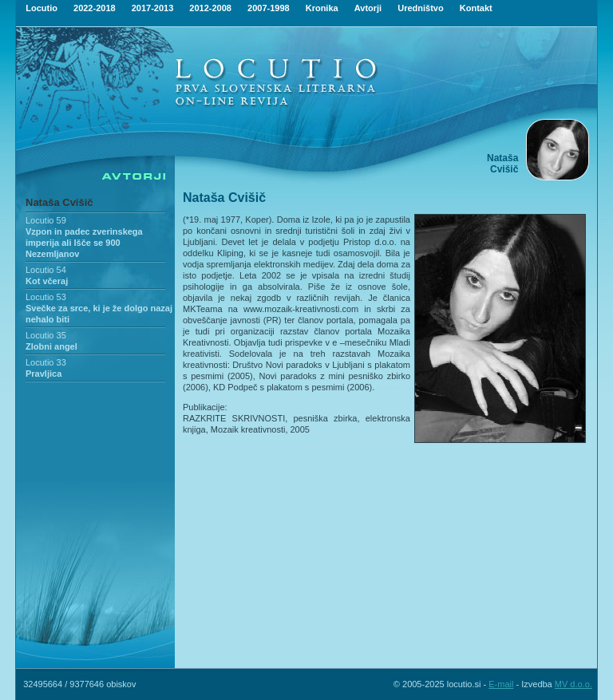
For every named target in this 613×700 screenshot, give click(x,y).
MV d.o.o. (573, 684)
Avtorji (368, 8)
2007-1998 (269, 8)
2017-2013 (153, 8)
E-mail (501, 684)
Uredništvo (420, 8)
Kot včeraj (47, 281)
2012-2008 (210, 8)
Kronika (322, 8)
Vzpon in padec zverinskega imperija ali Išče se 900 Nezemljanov (84, 243)
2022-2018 (95, 8)
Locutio (42, 8)
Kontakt (476, 8)
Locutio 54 (46, 270)
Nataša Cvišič (59, 202)
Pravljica (44, 374)
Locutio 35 (46, 335)
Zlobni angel (51, 346)
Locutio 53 (46, 297)
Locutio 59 (46, 220)
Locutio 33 (46, 362)
